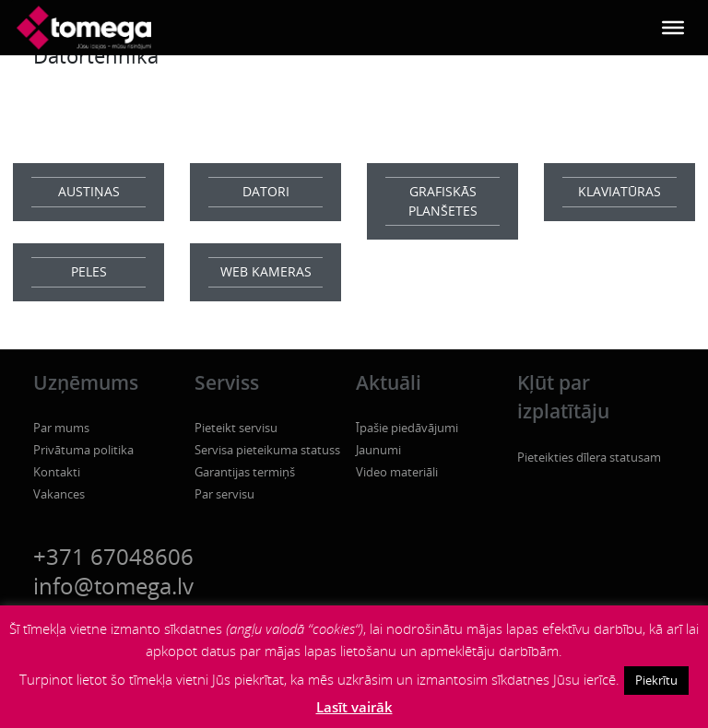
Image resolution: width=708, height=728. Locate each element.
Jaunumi (378, 450)
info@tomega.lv (113, 586)
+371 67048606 (113, 556)
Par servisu (224, 494)
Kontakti (57, 472)
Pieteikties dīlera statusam (589, 457)
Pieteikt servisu (236, 428)
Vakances (59, 494)
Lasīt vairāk (354, 707)
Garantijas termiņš (245, 472)
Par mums (61, 428)
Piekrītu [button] (656, 680)
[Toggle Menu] (673, 28)
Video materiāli (397, 472)
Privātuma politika (83, 450)
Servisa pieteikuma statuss (267, 450)
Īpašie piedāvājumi (407, 428)
